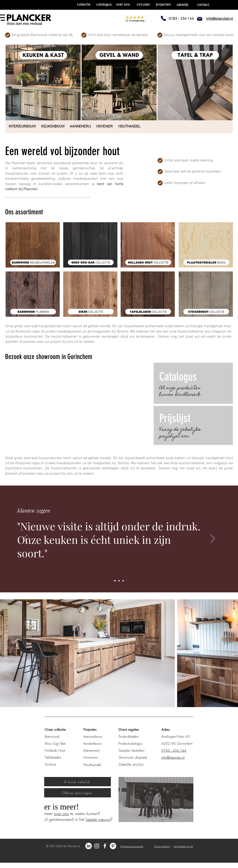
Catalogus (178, 377)
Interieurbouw (93, 737)
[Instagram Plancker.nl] (97, 846)
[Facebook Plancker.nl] (105, 846)
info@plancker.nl (173, 757)
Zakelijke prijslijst (131, 764)
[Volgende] (213, 539)
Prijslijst (175, 418)
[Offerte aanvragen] (78, 793)
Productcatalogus (131, 744)
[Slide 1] (115, 581)
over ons (61, 813)
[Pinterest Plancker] (113, 846)
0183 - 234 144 (174, 751)
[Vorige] (25, 539)
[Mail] (200, 19)
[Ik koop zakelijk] (78, 782)
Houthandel (92, 765)
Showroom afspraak (133, 757)
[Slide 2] (119, 581)
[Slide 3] (123, 581)
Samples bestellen (131, 751)
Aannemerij (92, 751)
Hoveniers (91, 757)
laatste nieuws (98, 819)
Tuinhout (50, 764)
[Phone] (163, 18)
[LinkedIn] (89, 846)
